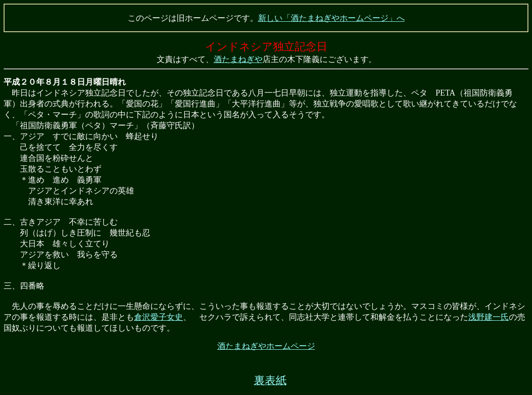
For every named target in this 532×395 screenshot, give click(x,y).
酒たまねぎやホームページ (266, 346)
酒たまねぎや (238, 59)
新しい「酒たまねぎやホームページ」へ (331, 18)
